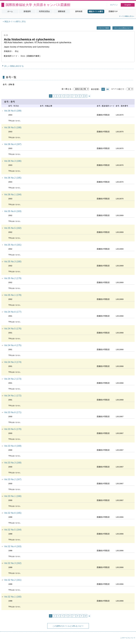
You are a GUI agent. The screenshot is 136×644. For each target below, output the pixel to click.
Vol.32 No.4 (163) (13, 546)
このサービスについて (128, 638)
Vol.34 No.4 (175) (13, 345)
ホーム (10, 11)
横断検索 (62, 11)
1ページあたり (118, 89)
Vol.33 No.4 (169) (13, 446)
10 (85, 96)
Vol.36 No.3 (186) (13, 161)
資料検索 (79, 11)
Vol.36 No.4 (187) (13, 144)
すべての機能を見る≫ (127, 16)
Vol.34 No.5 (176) (13, 329)
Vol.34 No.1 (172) (13, 396)
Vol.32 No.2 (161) (13, 580)
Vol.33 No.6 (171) (13, 412)
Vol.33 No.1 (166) (13, 496)
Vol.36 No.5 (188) (13, 127)
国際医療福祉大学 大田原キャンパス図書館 (38, 5)
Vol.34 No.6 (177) (13, 312)
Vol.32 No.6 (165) (13, 513)
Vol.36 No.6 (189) (13, 111)
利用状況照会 (44, 11)
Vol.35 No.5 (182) (13, 228)
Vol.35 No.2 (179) (13, 278)
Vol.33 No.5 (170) (13, 429)
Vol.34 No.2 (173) (13, 379)
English (128, 5)
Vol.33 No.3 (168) (13, 463)
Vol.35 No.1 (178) (13, 295)
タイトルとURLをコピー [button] (123, 28)
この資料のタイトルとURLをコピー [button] (68, 626)
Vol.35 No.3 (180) (13, 262)
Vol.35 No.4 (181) (13, 245)
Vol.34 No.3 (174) (13, 362)
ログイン (114, 5)
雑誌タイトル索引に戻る (15, 21)
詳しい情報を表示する (14, 66)
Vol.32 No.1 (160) (13, 597)
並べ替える (66, 89)
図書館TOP (113, 11)
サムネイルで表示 (108, 89)
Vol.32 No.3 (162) (13, 563)
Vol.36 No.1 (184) (13, 195)
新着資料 (27, 11)
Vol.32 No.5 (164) (13, 530)
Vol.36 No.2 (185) (13, 178)
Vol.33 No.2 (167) (13, 479)
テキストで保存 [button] (104, 28)
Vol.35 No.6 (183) (13, 211)
